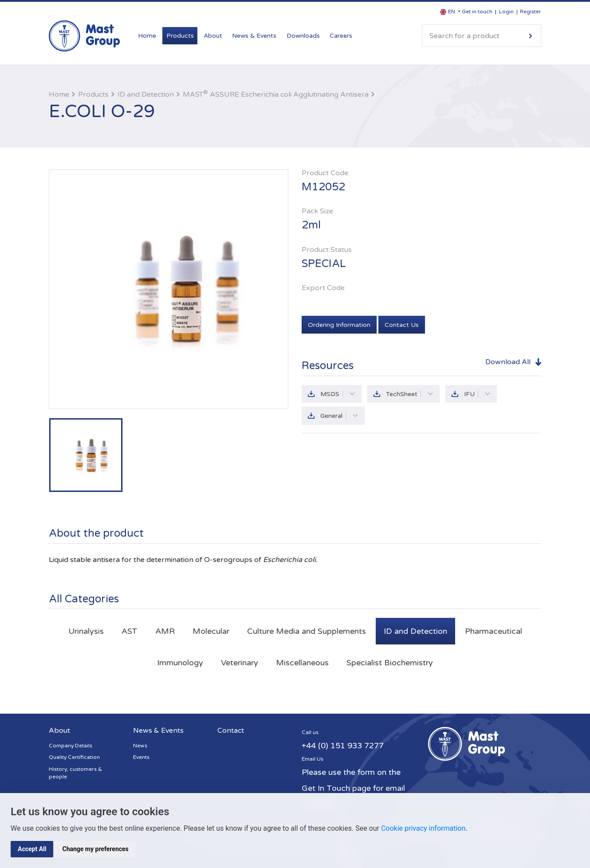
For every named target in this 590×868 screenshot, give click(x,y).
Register (531, 12)
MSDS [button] (338, 394)
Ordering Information (339, 325)
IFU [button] (477, 394)
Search (531, 36)
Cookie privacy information (423, 828)
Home (147, 36)
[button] (450, 12)
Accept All (32, 849)
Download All (508, 362)
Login (506, 12)
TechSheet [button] (410, 394)
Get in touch (477, 12)
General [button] (339, 416)
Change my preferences (95, 849)
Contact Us (402, 325)
